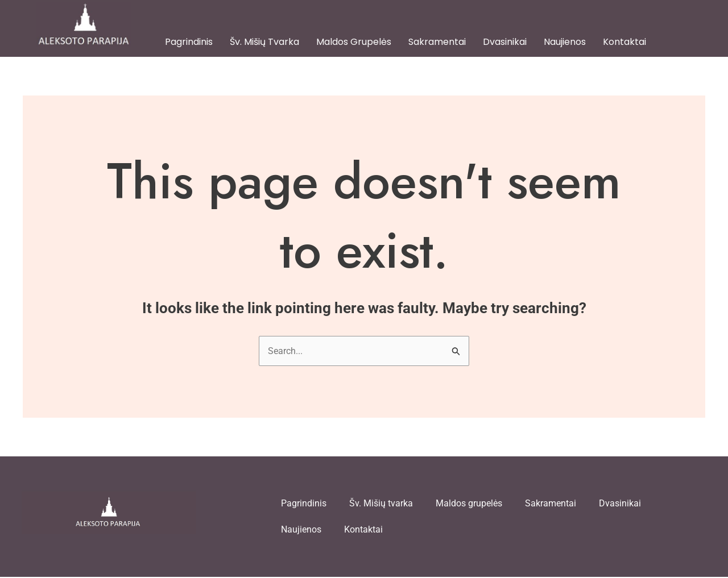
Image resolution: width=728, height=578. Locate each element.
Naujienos (565, 42)
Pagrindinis (189, 42)
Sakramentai (437, 42)
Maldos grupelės (354, 42)
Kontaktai (624, 42)
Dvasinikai (505, 42)
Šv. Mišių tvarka (264, 42)
